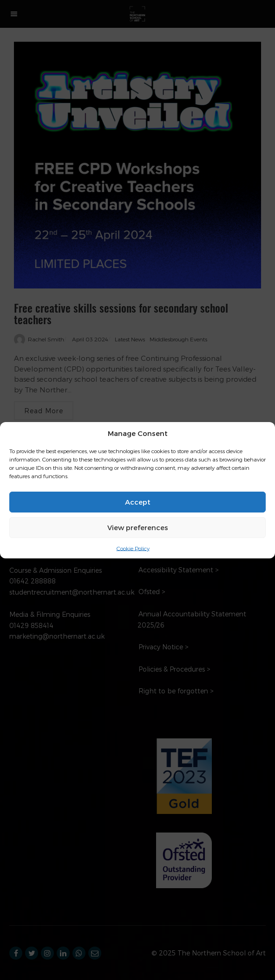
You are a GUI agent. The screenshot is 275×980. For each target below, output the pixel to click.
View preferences (138, 527)
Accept (138, 502)
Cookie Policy (133, 548)
